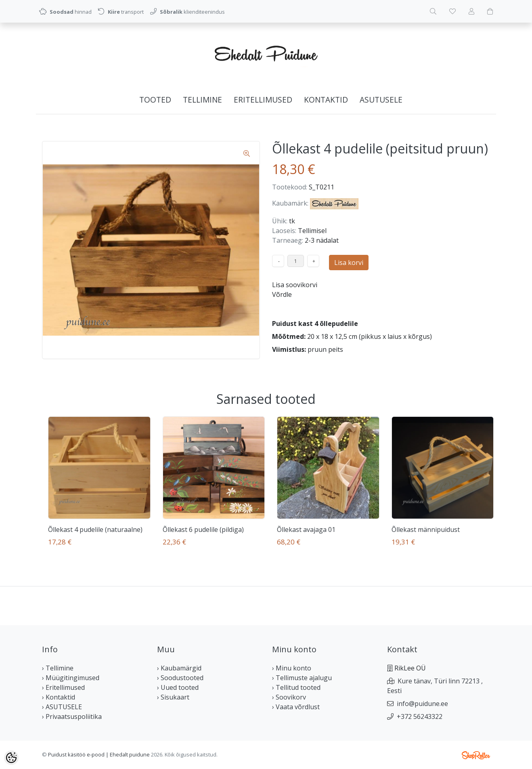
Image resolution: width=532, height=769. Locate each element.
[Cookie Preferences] (11, 758)
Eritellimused (263, 100)
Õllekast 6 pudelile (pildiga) (203, 529)
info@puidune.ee (422, 704)
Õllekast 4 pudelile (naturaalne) (95, 529)
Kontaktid (326, 100)
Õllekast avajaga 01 (306, 529)
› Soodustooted (180, 678)
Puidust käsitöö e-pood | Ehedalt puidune (99, 754)
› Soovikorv (289, 697)
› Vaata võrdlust (296, 707)
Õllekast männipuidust (426, 529)
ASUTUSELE (381, 100)
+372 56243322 (420, 716)
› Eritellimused (63, 687)
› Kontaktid (59, 697)
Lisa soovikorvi (295, 285)
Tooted (155, 100)
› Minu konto (292, 668)
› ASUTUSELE (62, 707)
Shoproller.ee (476, 755)
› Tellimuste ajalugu (302, 678)
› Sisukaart (173, 697)
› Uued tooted (178, 687)
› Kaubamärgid (179, 668)
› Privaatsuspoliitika (72, 716)
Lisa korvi (349, 263)
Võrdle (282, 294)
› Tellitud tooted (296, 687)
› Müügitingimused (71, 678)
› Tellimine (58, 668)
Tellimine (202, 100)
